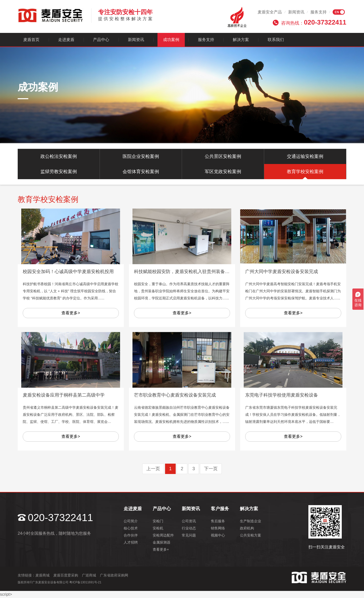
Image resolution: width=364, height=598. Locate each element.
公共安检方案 (251, 535)
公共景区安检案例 (223, 156)
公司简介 (131, 521)
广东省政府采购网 (114, 575)
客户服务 (220, 509)
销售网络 (218, 528)
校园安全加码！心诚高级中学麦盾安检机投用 (68, 272)
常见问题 (189, 535)
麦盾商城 (42, 575)
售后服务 (218, 521)
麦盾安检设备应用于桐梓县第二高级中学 (64, 395)
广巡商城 (89, 575)
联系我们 (276, 40)
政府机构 (247, 528)
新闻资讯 (296, 12)
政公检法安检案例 (59, 156)
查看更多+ (161, 549)
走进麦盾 (66, 40)
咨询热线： (314, 22)
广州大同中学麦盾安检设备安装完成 (282, 272)
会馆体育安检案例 (141, 172)
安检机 (158, 528)
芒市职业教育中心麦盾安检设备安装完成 (175, 395)
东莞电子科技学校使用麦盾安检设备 (282, 395)
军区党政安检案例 (223, 172)
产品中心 (101, 40)
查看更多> (71, 313)
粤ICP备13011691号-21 (85, 582)
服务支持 (318, 12)
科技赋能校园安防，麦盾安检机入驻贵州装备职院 (184, 272)
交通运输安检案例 (305, 156)
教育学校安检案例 (305, 172)
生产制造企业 (251, 521)
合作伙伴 (131, 535)
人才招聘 (131, 542)
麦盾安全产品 (270, 12)
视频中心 (218, 535)
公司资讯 (189, 521)
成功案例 (171, 40)
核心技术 (131, 528)
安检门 (158, 521)
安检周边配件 (163, 535)
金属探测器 (162, 542)
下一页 (211, 469)
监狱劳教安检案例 (59, 172)
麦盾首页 (31, 40)
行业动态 (189, 528)
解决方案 (241, 40)
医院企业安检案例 (141, 156)
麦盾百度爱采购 (66, 575)
